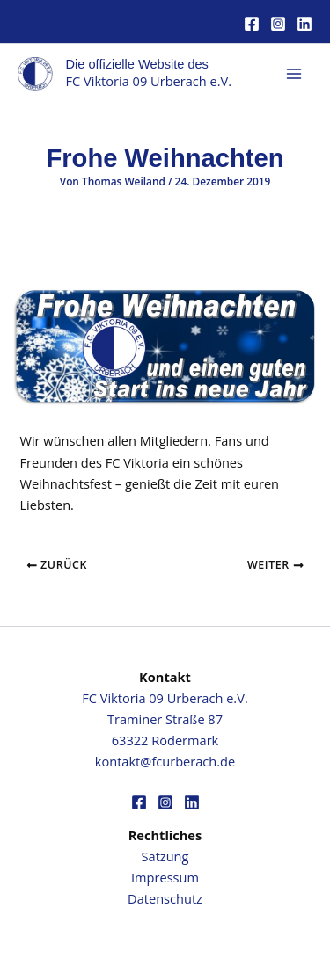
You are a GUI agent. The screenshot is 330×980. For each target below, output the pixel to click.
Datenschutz (165, 898)
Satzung (165, 856)
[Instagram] (278, 24)
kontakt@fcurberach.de (165, 761)
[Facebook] (252, 24)
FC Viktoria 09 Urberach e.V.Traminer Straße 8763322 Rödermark (165, 719)
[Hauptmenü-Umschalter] (294, 74)
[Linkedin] (304, 24)
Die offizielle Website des (137, 64)
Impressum (165, 877)
